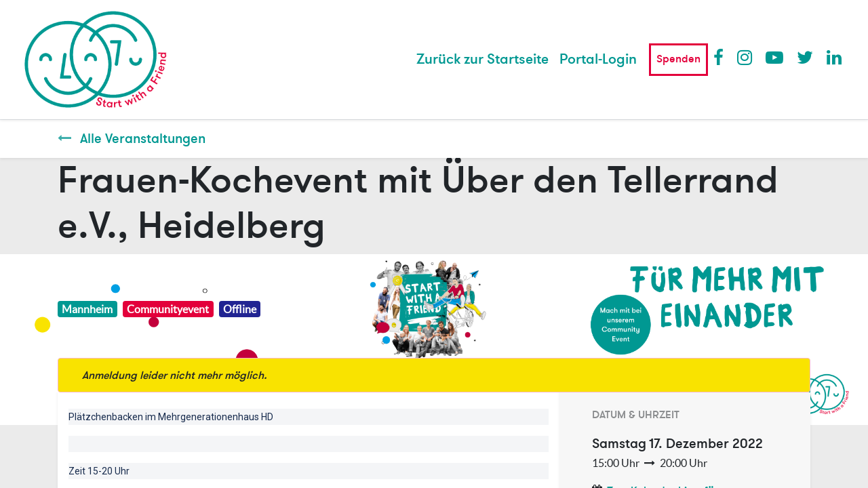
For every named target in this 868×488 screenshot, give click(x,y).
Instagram (745, 57)
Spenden (678, 59)
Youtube (774, 57)
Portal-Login (598, 59)
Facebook (722, 57)
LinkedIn (835, 57)
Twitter (805, 57)
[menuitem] (482, 60)
